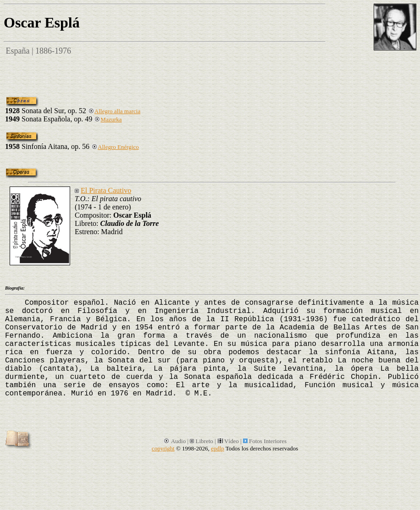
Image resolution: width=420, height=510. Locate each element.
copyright (163, 448)
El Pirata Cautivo (106, 190)
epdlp (218, 448)
